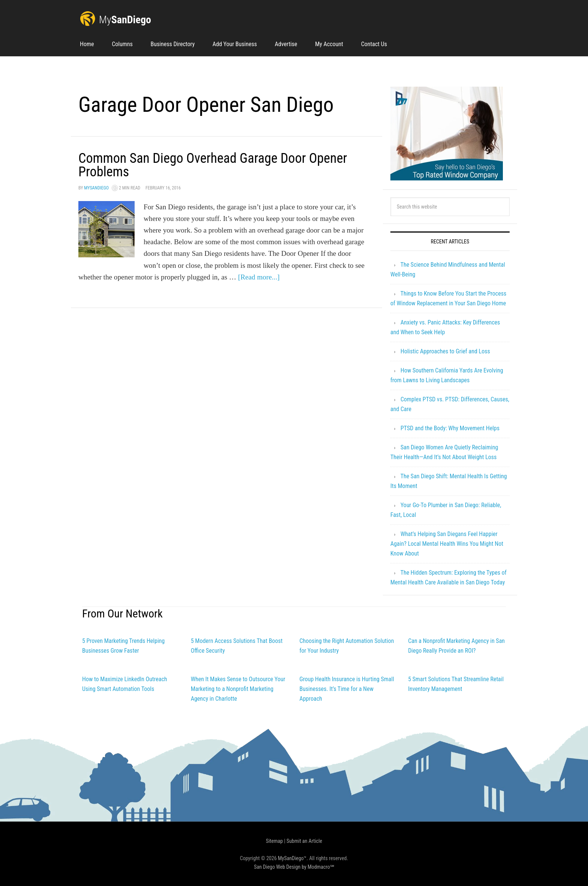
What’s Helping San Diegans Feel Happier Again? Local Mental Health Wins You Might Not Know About (447, 544)
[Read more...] (259, 277)
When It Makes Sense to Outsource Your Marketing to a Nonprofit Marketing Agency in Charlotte (238, 689)
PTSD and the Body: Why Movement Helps (450, 428)
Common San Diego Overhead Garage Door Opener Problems (213, 165)
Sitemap (274, 841)
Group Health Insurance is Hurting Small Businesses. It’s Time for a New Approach (346, 689)
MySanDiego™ (292, 858)
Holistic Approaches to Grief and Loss (445, 351)
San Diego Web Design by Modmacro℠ (294, 867)
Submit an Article (304, 841)
